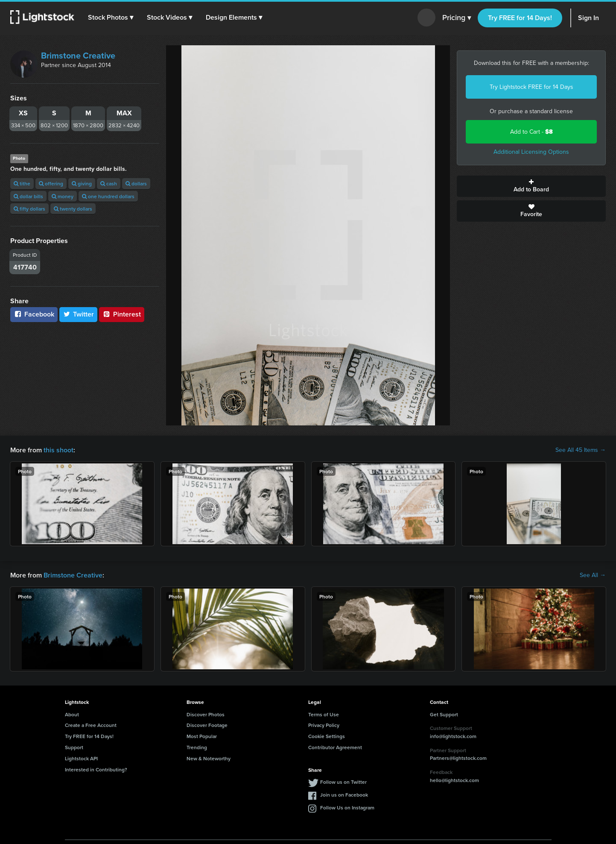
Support (74, 747)
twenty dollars (73, 209)
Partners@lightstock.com (458, 758)
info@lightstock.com (453, 736)
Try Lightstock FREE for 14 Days (531, 87)
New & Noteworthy (209, 758)
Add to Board (531, 186)
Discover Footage (207, 725)
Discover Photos (206, 714)
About (72, 714)
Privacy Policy (324, 725)
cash (109, 183)
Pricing (457, 18)
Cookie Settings (327, 736)
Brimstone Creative (78, 56)
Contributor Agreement (335, 747)
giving (82, 183)
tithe (22, 183)
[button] (111, 18)
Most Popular (202, 736)
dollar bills (28, 196)
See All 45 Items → (581, 450)
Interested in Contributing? (96, 769)
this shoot (58, 450)
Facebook (34, 314)
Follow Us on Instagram (347, 807)
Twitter (79, 314)
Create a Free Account (91, 725)
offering (51, 183)
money (63, 196)
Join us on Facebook (344, 795)
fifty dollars (29, 209)
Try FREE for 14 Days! (520, 18)
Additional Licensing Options (531, 152)
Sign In (588, 18)
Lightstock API (81, 758)
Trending (197, 747)
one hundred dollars (108, 196)
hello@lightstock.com (454, 780)
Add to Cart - (531, 132)
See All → (593, 575)
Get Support (444, 714)
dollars (136, 183)
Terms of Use (324, 714)
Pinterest (122, 314)
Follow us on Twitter (343, 782)
